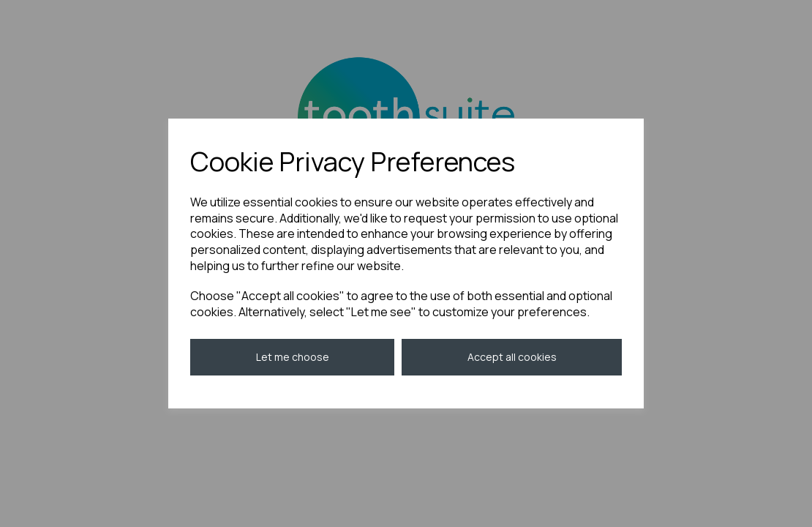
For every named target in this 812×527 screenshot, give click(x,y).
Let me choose (293, 357)
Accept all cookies (512, 357)
